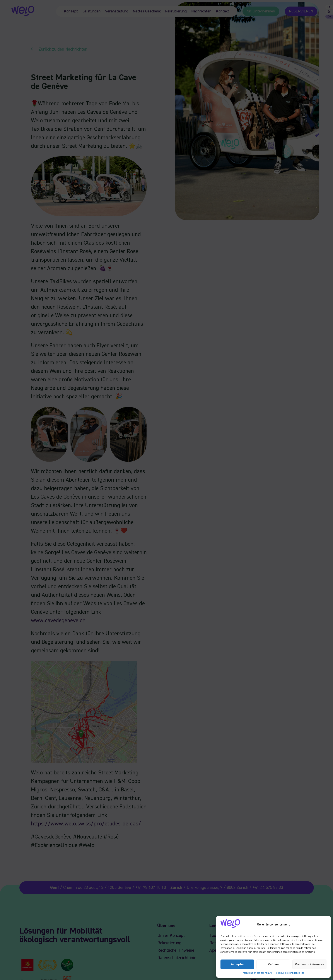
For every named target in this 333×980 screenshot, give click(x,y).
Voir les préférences (309, 964)
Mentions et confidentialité (258, 973)
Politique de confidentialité (289, 973)
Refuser (273, 964)
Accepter (237, 964)
